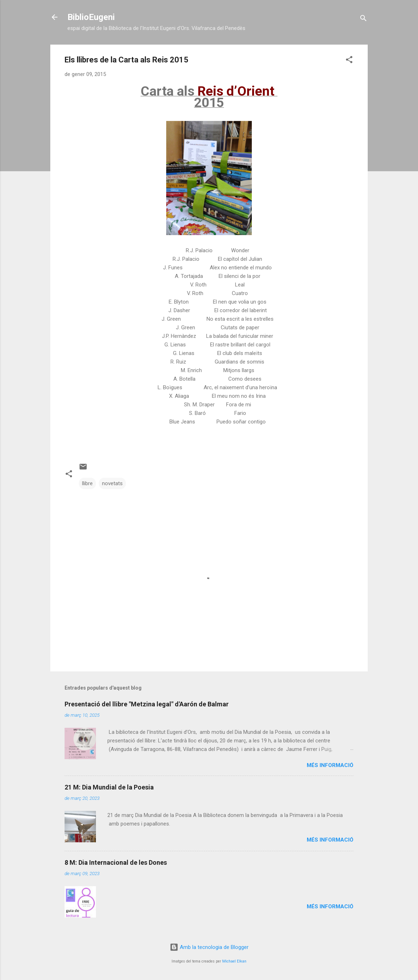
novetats (112, 483)
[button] (349, 61)
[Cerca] (363, 19)
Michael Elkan (234, 961)
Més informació (330, 765)
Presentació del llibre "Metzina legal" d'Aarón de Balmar (147, 704)
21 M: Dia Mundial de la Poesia (109, 787)
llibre (87, 483)
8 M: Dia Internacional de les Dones (116, 862)
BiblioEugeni (91, 17)
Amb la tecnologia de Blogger (209, 947)
